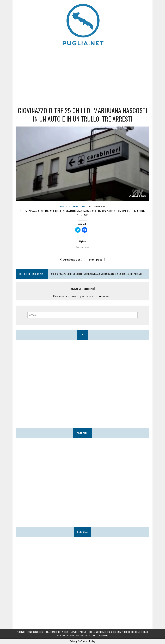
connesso (73, 296)
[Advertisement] (82, 75)
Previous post (71, 260)
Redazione (79, 206)
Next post (97, 260)
